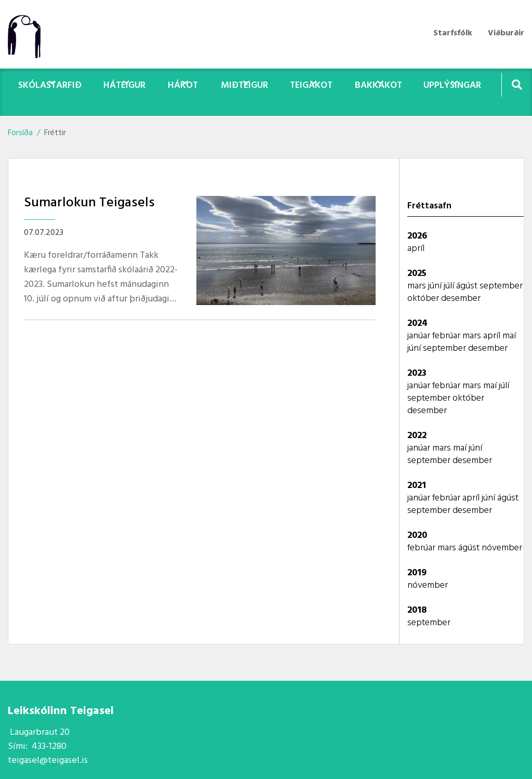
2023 (417, 373)
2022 (417, 436)
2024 (417, 324)
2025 (417, 274)
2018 (417, 610)
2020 (417, 536)
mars (418, 286)
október (424, 299)
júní (436, 286)
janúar (420, 336)
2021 (417, 486)
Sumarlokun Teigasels (89, 203)
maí (509, 336)
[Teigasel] (29, 34)
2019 (417, 573)
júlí (450, 286)
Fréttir (55, 133)
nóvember (502, 548)
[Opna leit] (517, 84)
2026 (417, 236)
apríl (416, 249)
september (501, 286)
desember (461, 299)
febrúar (447, 336)
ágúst (468, 286)
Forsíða (20, 133)
